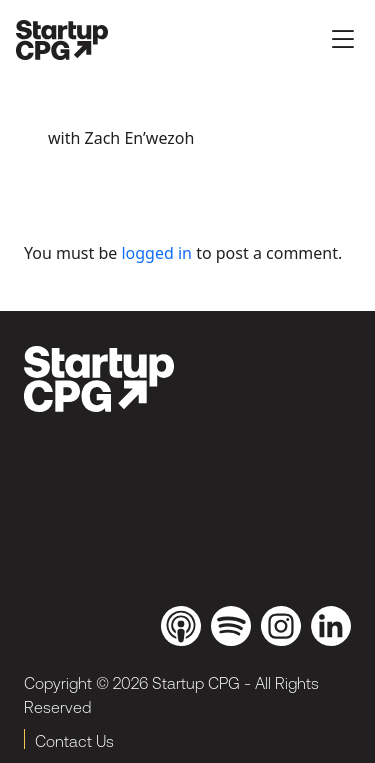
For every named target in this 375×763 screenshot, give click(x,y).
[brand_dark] (99, 378)
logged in (156, 253)
